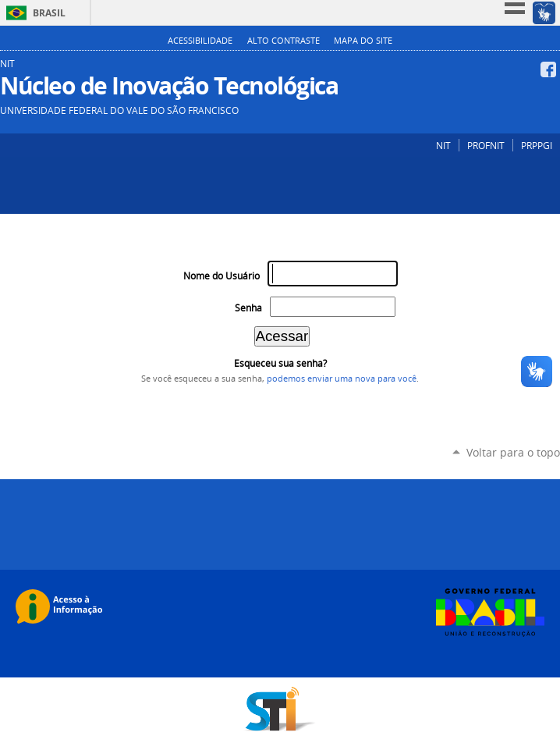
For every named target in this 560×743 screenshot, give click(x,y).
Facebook (550, 69)
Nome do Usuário (222, 276)
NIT (443, 145)
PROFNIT (486, 145)
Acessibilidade (200, 41)
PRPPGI (537, 145)
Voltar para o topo (513, 452)
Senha (248, 308)
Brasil (49, 13)
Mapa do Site (363, 41)
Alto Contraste (284, 41)
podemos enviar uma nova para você (342, 379)
